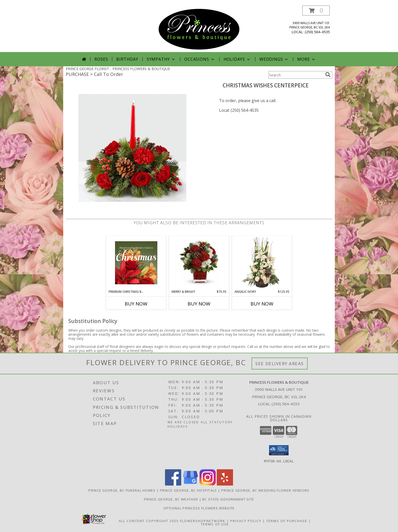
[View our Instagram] (208, 484)
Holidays (237, 59)
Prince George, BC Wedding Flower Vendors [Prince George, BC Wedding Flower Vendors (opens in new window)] (266, 490)
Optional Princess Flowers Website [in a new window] (199, 508)
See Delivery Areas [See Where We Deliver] (280, 364)
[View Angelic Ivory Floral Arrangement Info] (262, 263)
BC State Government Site (228, 499)
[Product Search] (296, 75)
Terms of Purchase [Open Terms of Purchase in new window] (287, 521)
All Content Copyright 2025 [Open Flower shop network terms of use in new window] (149, 521)
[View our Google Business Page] (190, 484)
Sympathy (161, 59)
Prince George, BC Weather (171, 499)
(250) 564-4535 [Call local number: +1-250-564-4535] (317, 32)
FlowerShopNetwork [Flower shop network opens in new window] (203, 521)
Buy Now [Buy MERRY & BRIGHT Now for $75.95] (199, 304)
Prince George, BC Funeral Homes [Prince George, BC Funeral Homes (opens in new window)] (122, 490)
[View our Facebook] (173, 484)
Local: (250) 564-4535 (239, 110)
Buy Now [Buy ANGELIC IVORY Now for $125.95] (262, 304)
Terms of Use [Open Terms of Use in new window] (215, 524)
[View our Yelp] (225, 484)
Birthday (127, 59)
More (306, 59)
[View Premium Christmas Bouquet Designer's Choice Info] (136, 263)
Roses (101, 59)
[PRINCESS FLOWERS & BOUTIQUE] (199, 29)
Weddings (274, 59)
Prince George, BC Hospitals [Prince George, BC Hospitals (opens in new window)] (188, 490)
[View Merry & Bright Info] (199, 263)
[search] (328, 75)
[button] (316, 11)
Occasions (200, 59)
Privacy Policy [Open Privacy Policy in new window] (246, 521)
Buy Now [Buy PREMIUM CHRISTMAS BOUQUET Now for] (136, 304)
